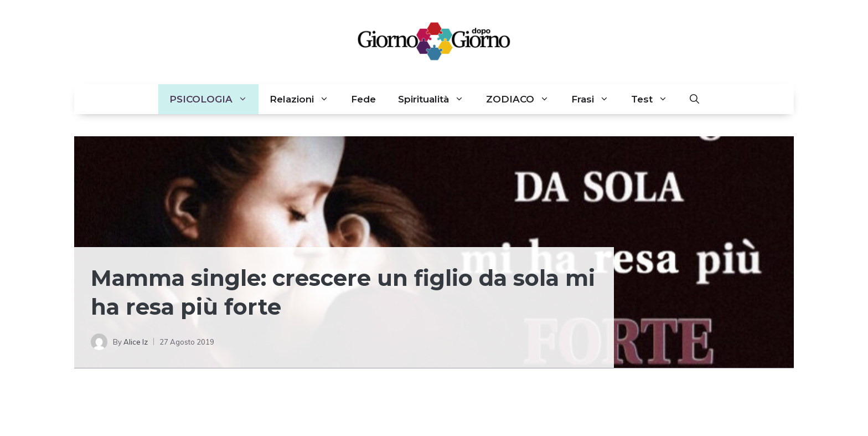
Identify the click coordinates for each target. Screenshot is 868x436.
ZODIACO (523, 99)
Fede (363, 99)
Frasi (596, 99)
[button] (694, 99)
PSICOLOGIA (214, 99)
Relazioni (305, 99)
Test (655, 99)
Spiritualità (436, 99)
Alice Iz (136, 342)
